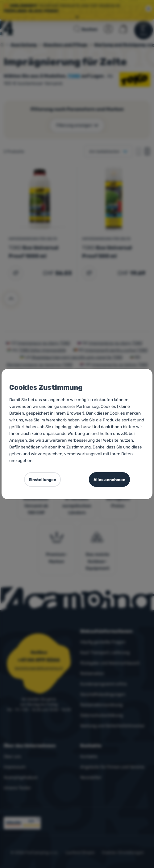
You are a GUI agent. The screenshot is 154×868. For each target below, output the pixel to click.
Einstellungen (42, 480)
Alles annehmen (109, 480)
